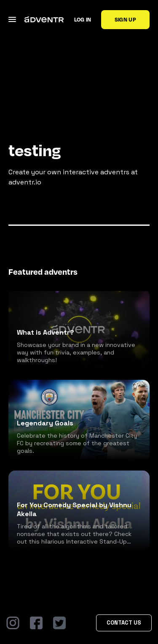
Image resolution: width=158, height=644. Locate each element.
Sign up (125, 19)
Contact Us (124, 623)
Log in (83, 19)
